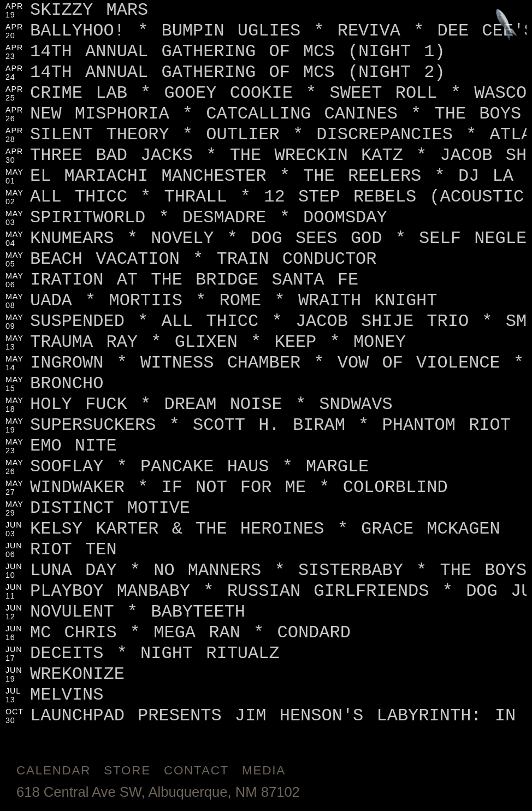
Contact (196, 770)
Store (127, 770)
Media (264, 770)
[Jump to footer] (507, 25)
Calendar (54, 770)
